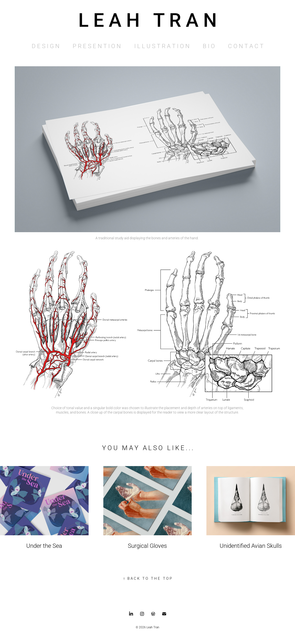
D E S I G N (46, 46)
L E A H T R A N (147, 19)
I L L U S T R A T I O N (162, 46)
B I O (209, 46)
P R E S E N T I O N (97, 46)
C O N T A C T (246, 46)
